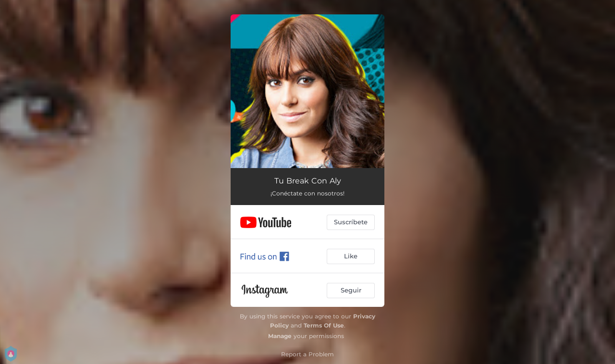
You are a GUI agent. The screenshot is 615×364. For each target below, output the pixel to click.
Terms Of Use (324, 325)
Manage (280, 336)
